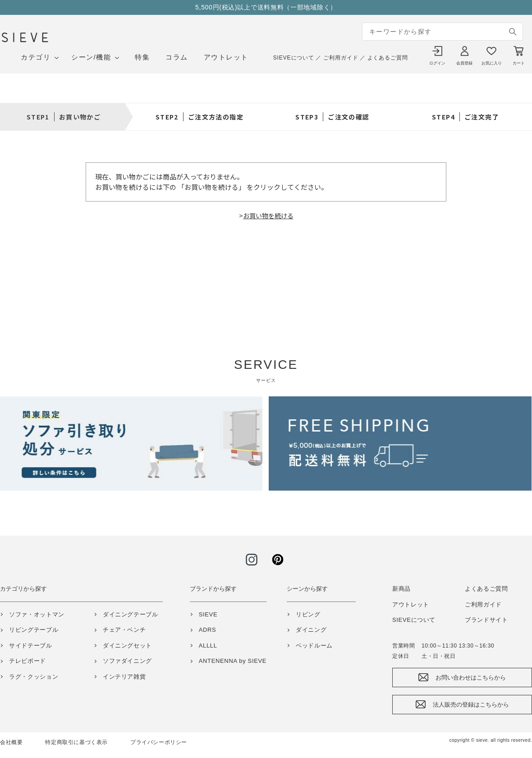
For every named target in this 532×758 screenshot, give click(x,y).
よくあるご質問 (388, 58)
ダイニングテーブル (131, 614)
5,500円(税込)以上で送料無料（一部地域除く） (266, 7)
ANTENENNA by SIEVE (233, 661)
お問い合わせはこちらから (471, 678)
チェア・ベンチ (124, 630)
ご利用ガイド (341, 58)
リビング (308, 614)
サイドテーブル (31, 645)
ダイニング (311, 630)
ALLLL (208, 645)
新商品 (401, 589)
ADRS (208, 630)
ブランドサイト (486, 620)
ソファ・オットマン (37, 614)
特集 (142, 57)
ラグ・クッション (34, 677)
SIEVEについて (294, 58)
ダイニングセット (127, 645)
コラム (177, 57)
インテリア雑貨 (124, 677)
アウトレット (226, 57)
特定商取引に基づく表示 (76, 742)
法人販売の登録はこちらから (471, 705)
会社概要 (11, 742)
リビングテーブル (34, 630)
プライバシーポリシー (159, 742)
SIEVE (208, 614)
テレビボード (28, 661)
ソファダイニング (127, 661)
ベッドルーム (314, 645)
